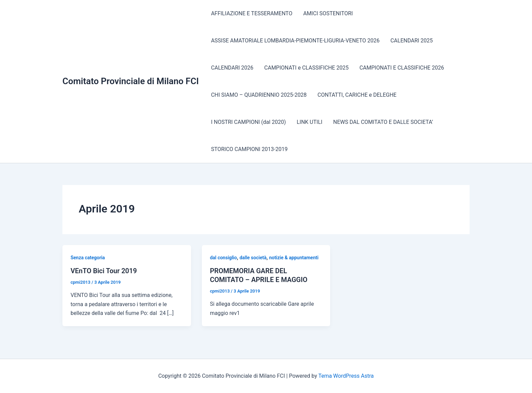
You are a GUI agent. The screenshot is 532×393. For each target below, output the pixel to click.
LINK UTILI (309, 122)
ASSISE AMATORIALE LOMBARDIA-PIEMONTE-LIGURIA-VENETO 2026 (295, 41)
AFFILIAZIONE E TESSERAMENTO (252, 13)
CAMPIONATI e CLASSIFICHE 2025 (307, 68)
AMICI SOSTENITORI (328, 13)
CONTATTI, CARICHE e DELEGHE (357, 95)
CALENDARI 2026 (232, 68)
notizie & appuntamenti (294, 258)
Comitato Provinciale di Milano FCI (131, 81)
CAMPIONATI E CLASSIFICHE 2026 (402, 68)
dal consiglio (224, 258)
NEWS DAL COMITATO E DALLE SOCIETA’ (383, 122)
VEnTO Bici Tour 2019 (104, 271)
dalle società (253, 258)
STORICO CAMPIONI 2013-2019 (249, 149)
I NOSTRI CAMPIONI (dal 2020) (249, 122)
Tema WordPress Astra (346, 376)
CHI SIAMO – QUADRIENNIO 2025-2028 (259, 95)
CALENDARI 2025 (412, 41)
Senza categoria (88, 258)
